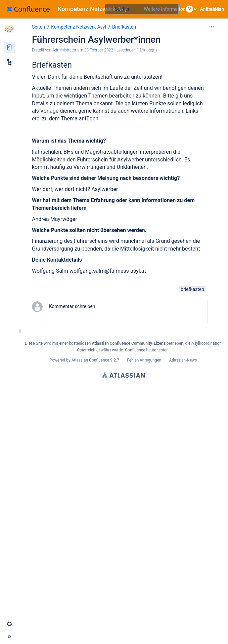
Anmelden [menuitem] (211, 9)
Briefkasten (124, 27)
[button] (189, 9)
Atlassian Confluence (90, 360)
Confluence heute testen (147, 350)
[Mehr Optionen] (212, 27)
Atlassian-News (183, 360)
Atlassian (123, 375)
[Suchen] (110, 9)
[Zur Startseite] (70, 9)
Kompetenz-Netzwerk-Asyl (79, 27)
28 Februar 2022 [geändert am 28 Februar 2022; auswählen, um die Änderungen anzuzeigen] (99, 50)
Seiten (38, 27)
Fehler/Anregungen (144, 360)
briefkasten (192, 289)
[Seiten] (9, 47)
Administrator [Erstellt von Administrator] (64, 50)
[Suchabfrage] (142, 9)
